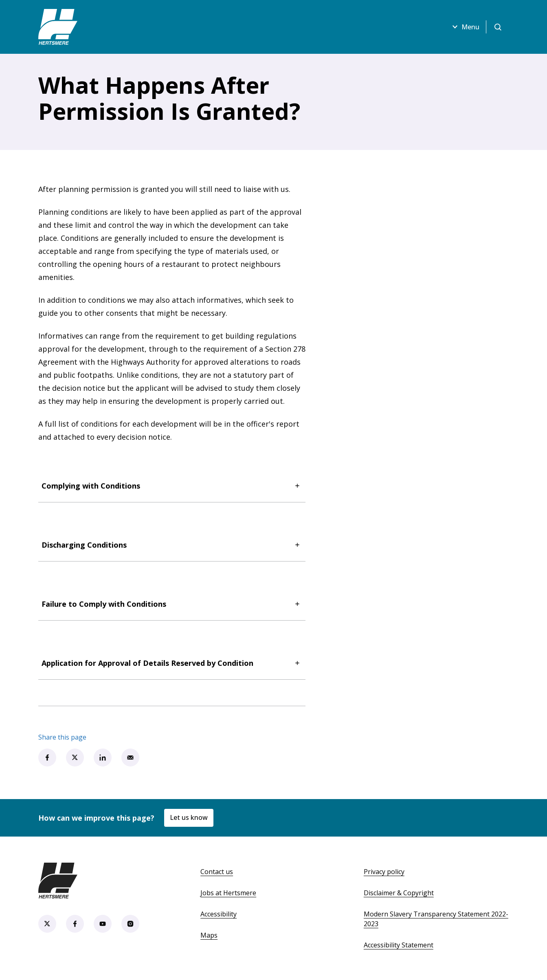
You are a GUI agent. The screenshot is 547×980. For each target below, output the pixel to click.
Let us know (189, 817)
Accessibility (219, 914)
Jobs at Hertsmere (228, 893)
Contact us (217, 872)
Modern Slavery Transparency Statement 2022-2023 (436, 919)
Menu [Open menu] (465, 27)
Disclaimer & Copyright (399, 893)
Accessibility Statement (399, 945)
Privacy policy (384, 872)
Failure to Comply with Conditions (172, 604)
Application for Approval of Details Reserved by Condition (172, 663)
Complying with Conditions (172, 486)
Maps (209, 935)
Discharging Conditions (172, 545)
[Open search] (498, 27)
